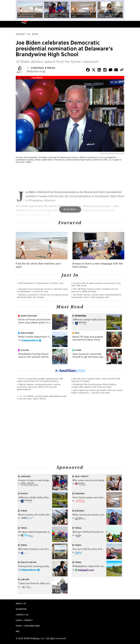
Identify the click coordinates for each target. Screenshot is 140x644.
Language (25, 476)
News (24, 23)
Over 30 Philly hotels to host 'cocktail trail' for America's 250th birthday (95, 290)
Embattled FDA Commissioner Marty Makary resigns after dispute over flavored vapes (94, 385)
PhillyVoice (7, 24)
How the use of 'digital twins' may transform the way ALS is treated (96, 380)
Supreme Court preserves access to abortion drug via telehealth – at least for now (42, 290)
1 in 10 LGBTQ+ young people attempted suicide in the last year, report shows (42, 397)
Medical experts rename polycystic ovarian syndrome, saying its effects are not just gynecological (39, 387)
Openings (80, 493)
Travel (24, 511)
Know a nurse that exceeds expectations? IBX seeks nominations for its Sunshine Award (40, 380)
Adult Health (81, 476)
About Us (21, 603)
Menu (135, 24)
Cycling (25, 350)
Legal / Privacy (24, 620)
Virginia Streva (43, 68)
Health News (27, 333)
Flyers (78, 350)
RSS (18, 631)
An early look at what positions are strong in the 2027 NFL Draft (96, 284)
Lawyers (25, 579)
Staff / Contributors (28, 626)
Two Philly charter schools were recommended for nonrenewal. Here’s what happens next (96, 296)
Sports (24, 493)
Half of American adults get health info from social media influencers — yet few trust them (97, 391)
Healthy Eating (28, 562)
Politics (25, 77)
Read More (70, 209)
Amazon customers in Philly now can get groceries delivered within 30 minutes (43, 296)
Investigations (29, 316)
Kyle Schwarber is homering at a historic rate (41, 283)
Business (79, 511)
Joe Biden (37, 77)
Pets (77, 333)
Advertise (21, 609)
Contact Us (22, 615)
